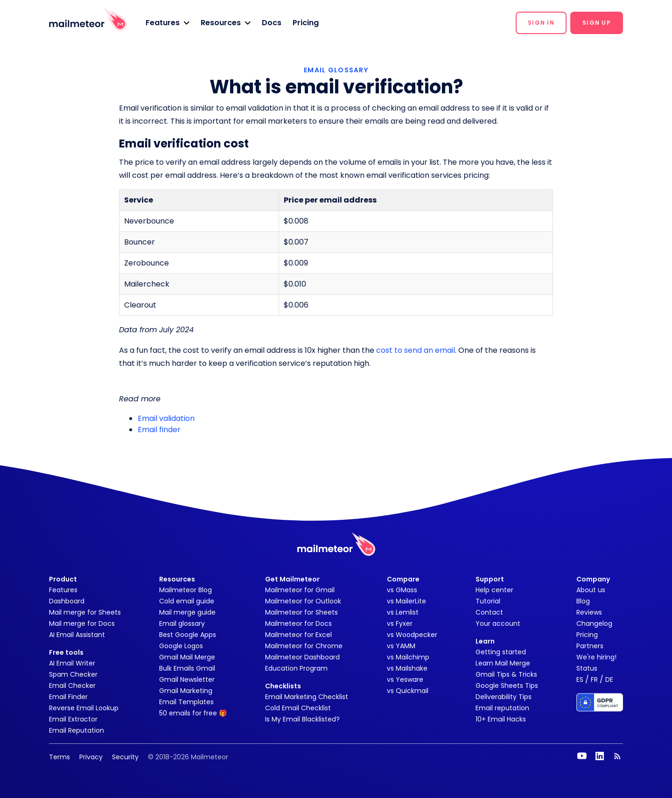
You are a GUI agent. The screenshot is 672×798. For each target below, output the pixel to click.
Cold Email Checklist (298, 708)
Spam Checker (73, 674)
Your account (498, 623)
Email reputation (502, 708)
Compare (403, 579)
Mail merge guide (187, 612)
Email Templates (186, 702)
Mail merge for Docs (82, 623)
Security (125, 757)
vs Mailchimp (408, 657)
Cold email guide (187, 601)
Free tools (66, 652)
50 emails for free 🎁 (193, 713)
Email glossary (182, 623)
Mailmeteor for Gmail (300, 590)
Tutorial (488, 601)
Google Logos (181, 646)
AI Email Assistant (77, 635)
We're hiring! (596, 657)
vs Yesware (405, 679)
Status (587, 668)
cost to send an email (416, 350)
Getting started (501, 652)
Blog (583, 601)
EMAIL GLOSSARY (336, 70)
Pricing (306, 23)
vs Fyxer (400, 623)
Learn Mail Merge (503, 663)
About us (591, 590)
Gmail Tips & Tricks (506, 674)
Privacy (91, 757)
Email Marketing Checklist (307, 697)
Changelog (594, 623)
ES (580, 679)
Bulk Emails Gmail (187, 668)
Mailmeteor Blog (185, 590)
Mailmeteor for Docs (298, 623)
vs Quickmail (408, 691)
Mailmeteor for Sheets (301, 612)
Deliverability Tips (504, 697)
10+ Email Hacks (501, 719)
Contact (489, 612)
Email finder (159, 430)
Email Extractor (73, 719)
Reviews (589, 612)
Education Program (296, 668)
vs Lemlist (403, 612)
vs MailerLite (406, 601)
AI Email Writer (72, 663)
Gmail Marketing (186, 691)
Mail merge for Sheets (85, 612)
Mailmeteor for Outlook (303, 601)
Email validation (166, 418)
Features (63, 590)
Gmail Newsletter (187, 679)
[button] (168, 23)
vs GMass (402, 590)
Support (490, 579)
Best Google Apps (188, 635)
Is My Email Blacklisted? (302, 719)
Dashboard (67, 601)
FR (594, 679)
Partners (590, 646)
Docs (272, 23)
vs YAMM (401, 646)
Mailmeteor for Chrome (304, 646)
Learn (485, 641)
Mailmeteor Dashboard (302, 657)
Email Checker (72, 686)
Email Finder (68, 697)
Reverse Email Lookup (84, 708)
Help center (494, 590)
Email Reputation (77, 730)
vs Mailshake (407, 668)
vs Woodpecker (412, 635)
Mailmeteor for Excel (298, 635)
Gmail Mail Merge (187, 657)
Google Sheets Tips (507, 686)
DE (609, 679)
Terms (59, 757)
